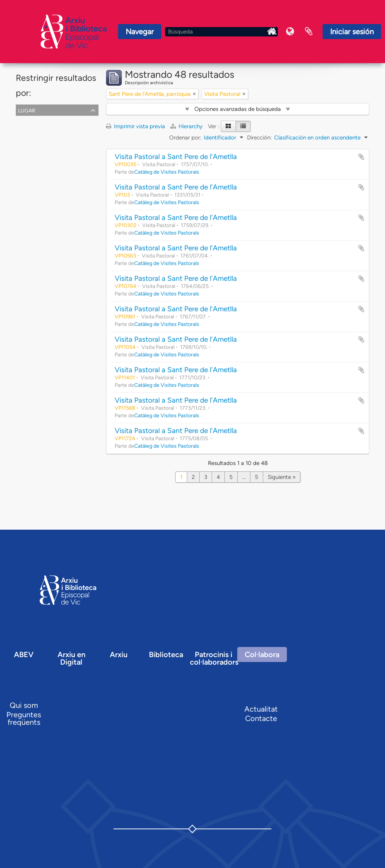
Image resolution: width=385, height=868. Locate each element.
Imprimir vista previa (136, 126)
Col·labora (262, 654)
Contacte (261, 718)
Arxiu (119, 654)
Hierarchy (187, 126)
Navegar (140, 32)
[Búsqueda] (221, 32)
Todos (25, 120)
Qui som (24, 705)
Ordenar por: (185, 138)
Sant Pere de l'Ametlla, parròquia (58, 129)
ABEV (24, 654)
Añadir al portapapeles (361, 157)
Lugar (27, 110)
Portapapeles (309, 32)
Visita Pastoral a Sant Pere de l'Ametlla (176, 157)
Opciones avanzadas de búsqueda (238, 109)
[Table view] (243, 126)
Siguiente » (282, 477)
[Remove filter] (194, 94)
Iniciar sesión (352, 32)
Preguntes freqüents (24, 718)
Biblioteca (166, 654)
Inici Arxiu (271, 32)
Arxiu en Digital (71, 658)
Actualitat (261, 709)
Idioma (290, 32)
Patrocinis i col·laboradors (214, 658)
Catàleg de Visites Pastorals (167, 172)
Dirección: (259, 138)
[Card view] (228, 126)
